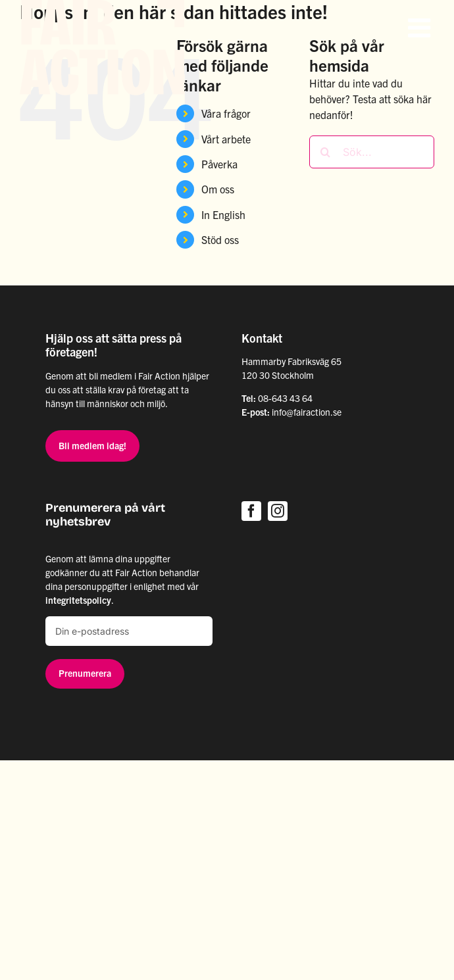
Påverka (219, 164)
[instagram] (278, 511)
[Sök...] (372, 152)
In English (223, 214)
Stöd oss (220, 239)
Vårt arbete (226, 139)
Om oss (218, 189)
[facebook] (251, 511)
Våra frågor (226, 113)
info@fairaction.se (307, 412)
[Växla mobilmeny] (421, 28)
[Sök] (326, 152)
